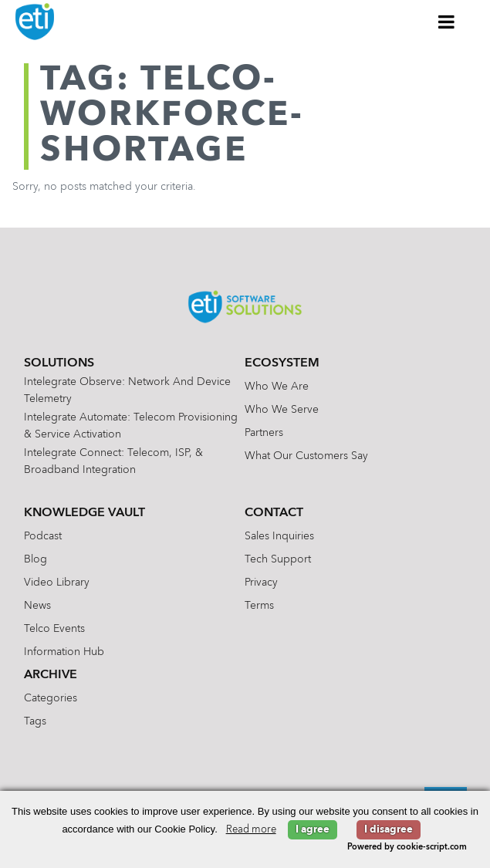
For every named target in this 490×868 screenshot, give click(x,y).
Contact (274, 513)
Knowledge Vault (84, 513)
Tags (35, 721)
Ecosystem (282, 363)
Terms (259, 606)
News (37, 606)
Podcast (43, 536)
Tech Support (278, 559)
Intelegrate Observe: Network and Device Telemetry (127, 390)
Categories (51, 698)
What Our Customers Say (306, 456)
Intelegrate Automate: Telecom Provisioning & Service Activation (131, 426)
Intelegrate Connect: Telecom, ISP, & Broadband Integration (113, 461)
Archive (51, 675)
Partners (264, 433)
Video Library (57, 583)
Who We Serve (282, 410)
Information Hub (64, 652)
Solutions (59, 363)
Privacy (261, 583)
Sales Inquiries (279, 536)
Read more (251, 830)
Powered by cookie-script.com (407, 848)
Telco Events (54, 629)
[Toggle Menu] (447, 22)
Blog (35, 559)
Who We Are (277, 387)
